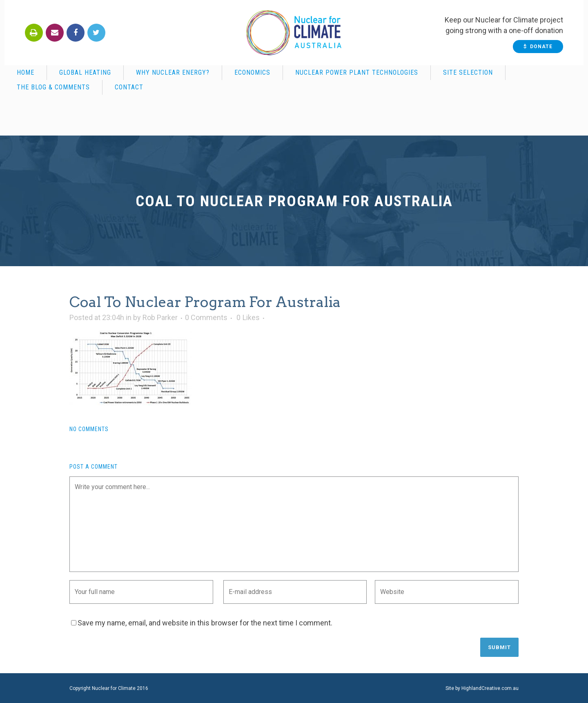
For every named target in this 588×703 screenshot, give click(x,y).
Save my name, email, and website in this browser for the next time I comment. (205, 623)
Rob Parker (160, 317)
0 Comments (206, 317)
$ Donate (542, 47)
